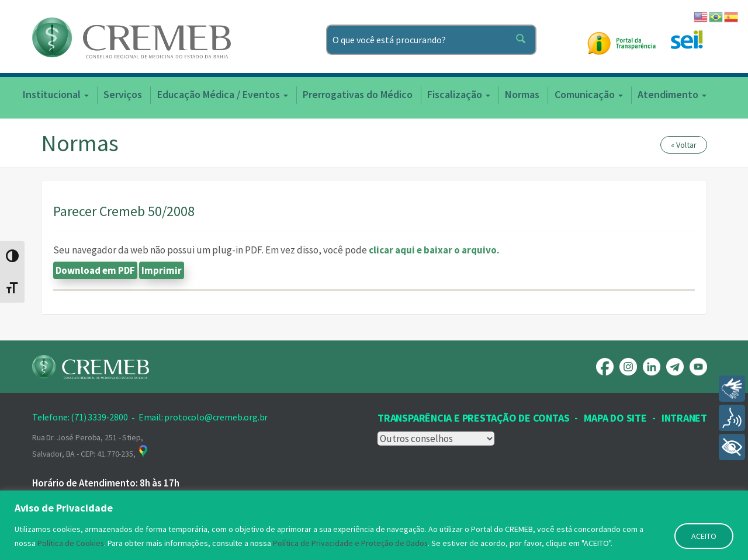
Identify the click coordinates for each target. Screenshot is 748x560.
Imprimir (162, 270)
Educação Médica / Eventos (223, 94)
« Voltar (684, 145)
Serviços (123, 94)
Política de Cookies (71, 543)
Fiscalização (459, 94)
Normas (522, 94)
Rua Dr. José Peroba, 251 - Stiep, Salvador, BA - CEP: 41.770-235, (91, 446)
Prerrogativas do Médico (358, 94)
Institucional (56, 94)
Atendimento (672, 94)
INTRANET (684, 418)
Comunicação (589, 94)
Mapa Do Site (615, 418)
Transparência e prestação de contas (473, 418)
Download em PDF (95, 270)
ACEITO (704, 536)
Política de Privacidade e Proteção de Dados (351, 543)
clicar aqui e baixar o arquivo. (434, 250)
